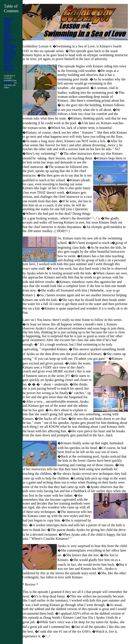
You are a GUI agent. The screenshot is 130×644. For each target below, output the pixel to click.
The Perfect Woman (9, 59)
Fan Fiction (9, 56)
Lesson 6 (8, 37)
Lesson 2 (8, 27)
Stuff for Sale (10, 51)
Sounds (7, 42)
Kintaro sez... (10, 39)
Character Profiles (8, 21)
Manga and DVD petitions (10, 45)
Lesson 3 (8, 30)
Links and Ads (10, 53)
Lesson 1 (8, 25)
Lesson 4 (8, 32)
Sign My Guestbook (9, 64)
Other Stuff (9, 49)
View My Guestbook (9, 69)
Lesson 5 (8, 34)
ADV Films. (9, 83)
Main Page (9, 18)
